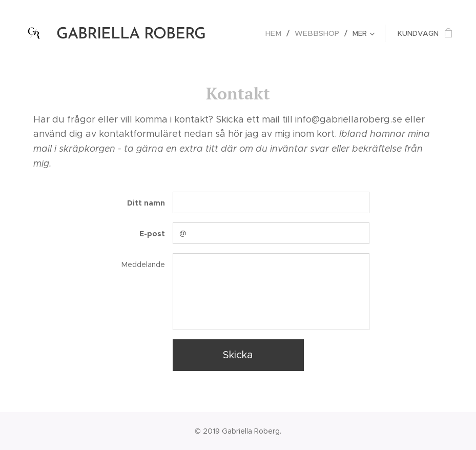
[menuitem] (280, 33)
